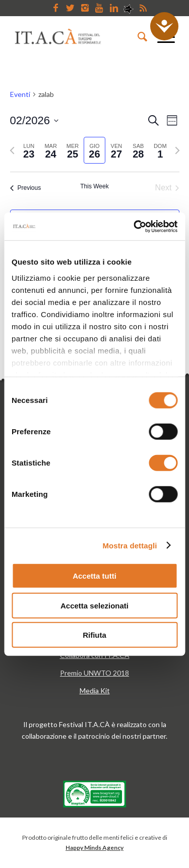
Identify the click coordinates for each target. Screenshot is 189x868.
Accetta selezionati (94, 605)
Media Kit (95, 691)
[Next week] (177, 150)
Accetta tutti (94, 576)
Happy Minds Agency (94, 848)
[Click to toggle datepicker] (35, 120)
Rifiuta (94, 635)
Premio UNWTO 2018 (94, 673)
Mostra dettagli (130, 545)
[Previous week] (12, 150)
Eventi (20, 94)
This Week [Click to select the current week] (94, 186)
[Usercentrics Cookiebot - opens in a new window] (135, 226)
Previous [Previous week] (26, 188)
